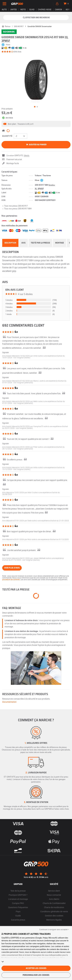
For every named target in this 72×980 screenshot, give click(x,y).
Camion (58, 10)
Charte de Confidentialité (54, 903)
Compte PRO (18, 903)
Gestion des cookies (54, 916)
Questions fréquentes (18, 907)
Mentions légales (54, 920)
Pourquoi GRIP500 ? (18, 895)
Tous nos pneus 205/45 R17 (15, 206)
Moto (23, 10)
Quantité (7, 136)
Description (10, 243)
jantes (14, 10)
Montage (60, 243)
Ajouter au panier (36, 145)
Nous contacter (54, 895)
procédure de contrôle (11, 579)
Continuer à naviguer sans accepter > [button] (54, 929)
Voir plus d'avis (12, 568)
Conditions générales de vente (54, 911)
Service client (54, 891)
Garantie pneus (18, 920)
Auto (4, 10)
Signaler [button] (6, 352)
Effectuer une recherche (36, 18)
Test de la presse (18, 891)
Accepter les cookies (36, 968)
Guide (18, 916)
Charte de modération (54, 907)
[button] (36, 124)
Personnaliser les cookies (36, 975)
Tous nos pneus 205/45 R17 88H (17, 209)
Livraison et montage (18, 899)
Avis (24, 243)
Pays (18, 911)
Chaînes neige (45, 10)
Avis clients (54, 899)
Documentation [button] (9, 702)
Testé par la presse (40, 243)
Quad (32, 10)
